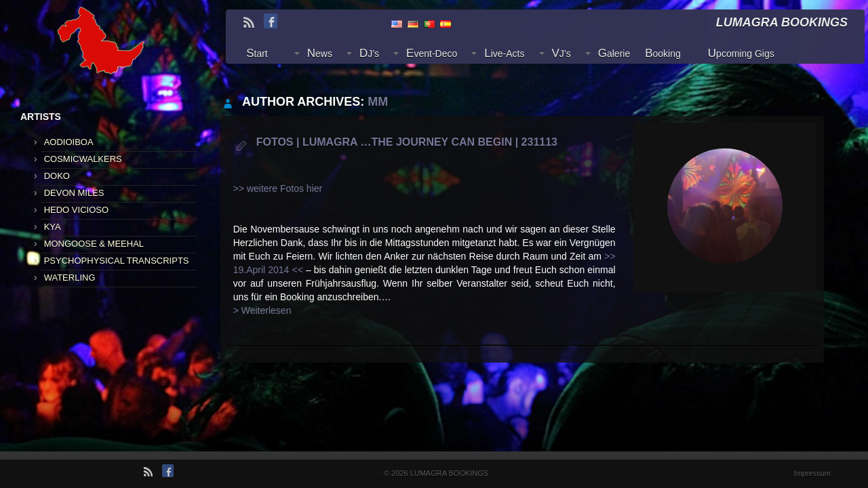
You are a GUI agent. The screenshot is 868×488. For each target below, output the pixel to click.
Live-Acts (504, 53)
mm (378, 102)
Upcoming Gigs (741, 53)
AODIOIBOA (69, 142)
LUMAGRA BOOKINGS (450, 473)
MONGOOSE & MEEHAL (94, 244)
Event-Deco (432, 53)
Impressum (812, 473)
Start (257, 53)
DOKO (57, 176)
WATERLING (70, 278)
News (320, 53)
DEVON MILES (74, 193)
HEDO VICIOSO (76, 210)
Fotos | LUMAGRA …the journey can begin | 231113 (407, 142)
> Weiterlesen (262, 310)
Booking (663, 53)
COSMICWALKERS (83, 159)
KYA (53, 227)
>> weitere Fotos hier (278, 188)
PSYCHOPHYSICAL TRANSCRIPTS (117, 261)
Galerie (614, 53)
